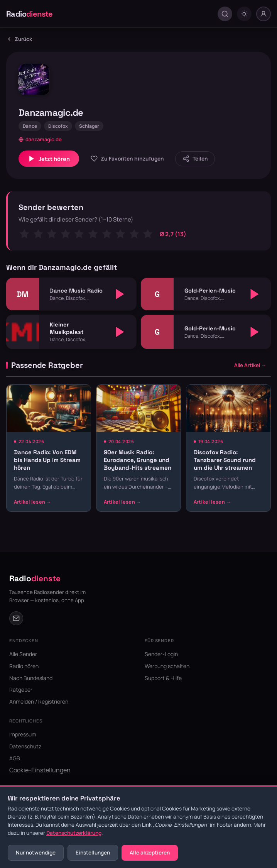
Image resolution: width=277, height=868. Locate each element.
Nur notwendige (36, 853)
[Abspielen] (120, 294)
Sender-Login (161, 654)
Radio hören (24, 666)
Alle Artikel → (250, 365)
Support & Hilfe (163, 678)
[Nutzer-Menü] (263, 14)
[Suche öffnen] (225, 14)
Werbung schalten (167, 666)
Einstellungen (93, 853)
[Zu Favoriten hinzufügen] (127, 159)
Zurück (19, 39)
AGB (15, 758)
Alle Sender (23, 654)
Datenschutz (25, 746)
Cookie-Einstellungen (40, 770)
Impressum (23, 734)
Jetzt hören (49, 159)
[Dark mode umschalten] (244, 14)
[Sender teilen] (195, 159)
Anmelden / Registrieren (39, 701)
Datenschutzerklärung (74, 833)
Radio (30, 14)
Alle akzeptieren (150, 853)
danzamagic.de (40, 139)
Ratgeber (21, 689)
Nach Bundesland (31, 678)
